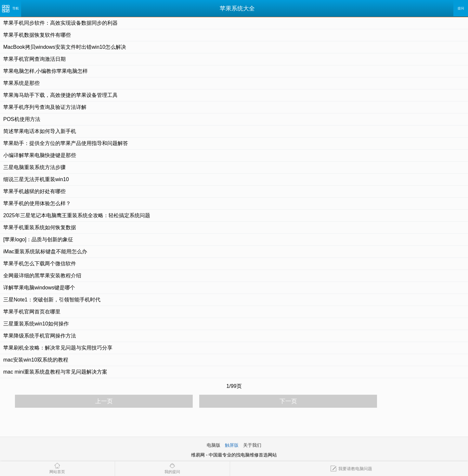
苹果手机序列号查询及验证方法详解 (45, 107)
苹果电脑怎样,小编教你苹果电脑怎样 (45, 71)
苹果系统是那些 (21, 83)
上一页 (104, 401)
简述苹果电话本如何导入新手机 (40, 131)
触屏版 (232, 445)
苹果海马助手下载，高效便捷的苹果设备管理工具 (60, 95)
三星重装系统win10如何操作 (36, 324)
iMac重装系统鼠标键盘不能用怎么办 (45, 251)
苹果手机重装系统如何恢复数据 (40, 227)
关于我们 (252, 445)
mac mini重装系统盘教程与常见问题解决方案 (55, 372)
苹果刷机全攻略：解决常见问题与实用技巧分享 (58, 348)
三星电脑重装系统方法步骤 (34, 167)
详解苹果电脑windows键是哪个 (39, 288)
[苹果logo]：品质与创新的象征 (38, 239)
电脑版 (214, 445)
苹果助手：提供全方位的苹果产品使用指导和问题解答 (66, 143)
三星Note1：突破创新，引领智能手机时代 (52, 300)
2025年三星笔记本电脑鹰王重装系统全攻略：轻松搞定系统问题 (77, 215)
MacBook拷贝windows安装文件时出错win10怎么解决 (65, 47)
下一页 (288, 401)
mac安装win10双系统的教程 (36, 360)
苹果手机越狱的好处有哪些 (34, 191)
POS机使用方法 (22, 119)
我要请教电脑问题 (351, 469)
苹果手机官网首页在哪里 (32, 312)
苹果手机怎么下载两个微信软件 (40, 264)
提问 (461, 8)
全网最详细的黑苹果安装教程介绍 (42, 276)
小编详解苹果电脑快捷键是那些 (40, 155)
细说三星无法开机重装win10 (36, 179)
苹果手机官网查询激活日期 (34, 59)
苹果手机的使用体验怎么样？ (37, 203)
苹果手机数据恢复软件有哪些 (37, 35)
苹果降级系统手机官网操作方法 (40, 336)
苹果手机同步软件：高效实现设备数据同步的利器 (60, 23)
